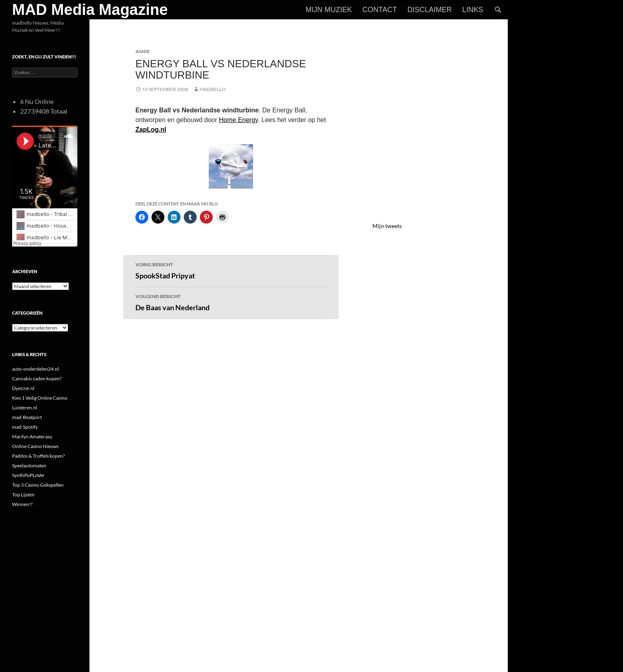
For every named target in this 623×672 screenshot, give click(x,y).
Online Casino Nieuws (35, 446)
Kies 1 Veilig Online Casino (40, 398)
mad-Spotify (25, 427)
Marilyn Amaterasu (32, 437)
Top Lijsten (23, 495)
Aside (143, 51)
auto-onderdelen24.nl (35, 369)
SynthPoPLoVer (28, 475)
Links (473, 10)
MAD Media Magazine (90, 10)
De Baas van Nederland (231, 302)
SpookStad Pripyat (231, 270)
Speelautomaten (29, 466)
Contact (380, 10)
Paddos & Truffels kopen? (38, 456)
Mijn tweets (387, 226)
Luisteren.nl (25, 408)
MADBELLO (213, 89)
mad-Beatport (27, 417)
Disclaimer (430, 10)
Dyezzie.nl (23, 388)
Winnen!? (22, 504)
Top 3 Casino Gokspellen (38, 485)
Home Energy (238, 120)
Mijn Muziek (329, 10)
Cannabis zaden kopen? (37, 379)
